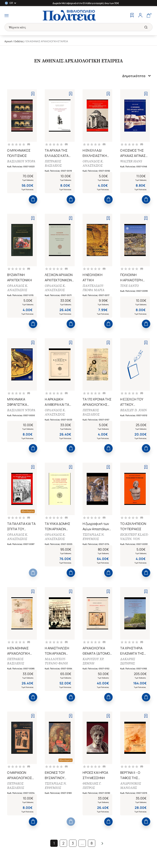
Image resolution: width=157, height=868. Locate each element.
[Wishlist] (132, 16)
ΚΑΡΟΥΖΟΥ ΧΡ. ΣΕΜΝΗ (93, 661)
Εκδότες (19, 41)
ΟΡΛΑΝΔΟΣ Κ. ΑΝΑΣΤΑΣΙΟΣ (93, 163)
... (82, 843)
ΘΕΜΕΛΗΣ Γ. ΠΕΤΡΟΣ (92, 786)
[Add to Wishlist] (33, 94)
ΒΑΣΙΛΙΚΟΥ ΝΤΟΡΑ (21, 161)
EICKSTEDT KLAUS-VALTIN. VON (134, 537)
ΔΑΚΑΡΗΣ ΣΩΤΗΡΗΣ (128, 661)
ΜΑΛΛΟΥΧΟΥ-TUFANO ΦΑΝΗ (56, 661)
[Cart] (148, 16)
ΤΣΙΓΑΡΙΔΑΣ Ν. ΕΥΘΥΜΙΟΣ (94, 537)
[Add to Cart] (33, 199)
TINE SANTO (130, 286)
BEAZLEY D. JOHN (133, 410)
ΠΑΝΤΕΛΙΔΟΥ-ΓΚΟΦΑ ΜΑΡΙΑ (94, 288)
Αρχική (8, 41)
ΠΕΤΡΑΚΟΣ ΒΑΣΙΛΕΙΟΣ (53, 163)
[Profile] (140, 16)
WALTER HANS (131, 161)
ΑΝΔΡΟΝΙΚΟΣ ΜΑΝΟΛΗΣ (131, 786)
